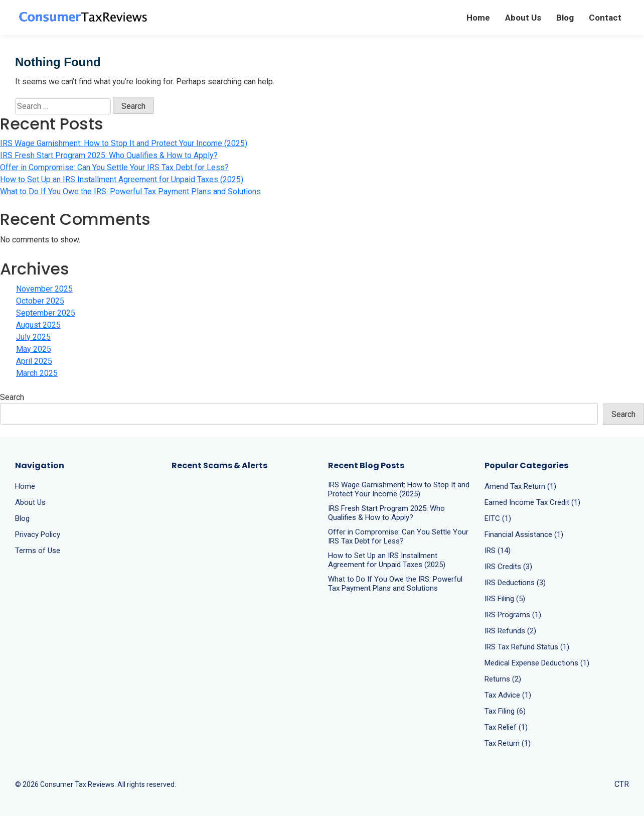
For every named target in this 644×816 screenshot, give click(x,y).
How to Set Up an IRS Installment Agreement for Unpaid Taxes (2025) (122, 179)
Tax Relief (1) (506, 727)
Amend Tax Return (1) (520, 486)
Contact (605, 18)
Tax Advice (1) (508, 695)
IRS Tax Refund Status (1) (527, 647)
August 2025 (38, 325)
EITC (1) (498, 518)
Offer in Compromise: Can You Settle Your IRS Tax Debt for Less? (114, 167)
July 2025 (33, 337)
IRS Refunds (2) (510, 631)
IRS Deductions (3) (515, 583)
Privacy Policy (38, 534)
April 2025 (34, 361)
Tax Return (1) (508, 743)
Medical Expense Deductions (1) (537, 663)
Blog (565, 18)
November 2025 (44, 289)
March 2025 (37, 373)
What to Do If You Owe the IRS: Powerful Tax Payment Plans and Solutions (130, 191)
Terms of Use (38, 551)
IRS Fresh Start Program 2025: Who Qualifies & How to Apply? (109, 155)
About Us (523, 18)
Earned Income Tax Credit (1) (532, 502)
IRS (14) (498, 551)
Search (12, 397)
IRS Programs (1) (513, 615)
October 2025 (40, 301)
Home (478, 18)
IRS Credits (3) (508, 567)
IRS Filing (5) (505, 599)
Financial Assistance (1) (524, 534)
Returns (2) (503, 679)
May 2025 (34, 349)
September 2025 (46, 313)
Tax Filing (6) (505, 711)
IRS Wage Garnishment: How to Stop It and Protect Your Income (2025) (124, 143)
